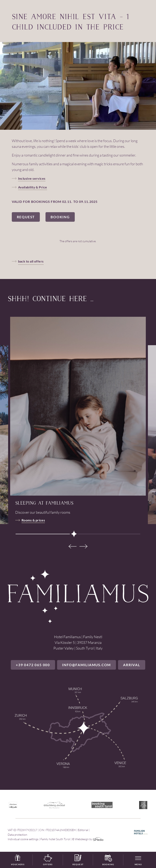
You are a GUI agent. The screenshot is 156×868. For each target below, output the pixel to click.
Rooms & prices (33, 520)
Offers (48, 860)
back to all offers (31, 261)
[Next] (84, 546)
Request (78, 860)
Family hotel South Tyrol (55, 839)
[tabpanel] (78, 406)
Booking (108, 860)
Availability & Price (33, 187)
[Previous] (72, 546)
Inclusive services (32, 178)
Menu (138, 864)
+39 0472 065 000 (33, 665)
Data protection (17, 835)
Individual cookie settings (23, 839)
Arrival (132, 665)
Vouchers (18, 860)
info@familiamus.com (87, 665)
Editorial (83, 830)
